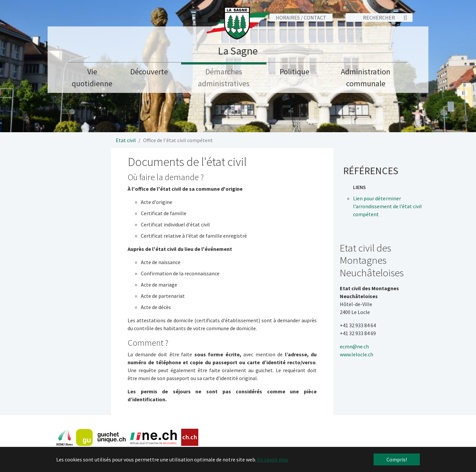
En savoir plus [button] (273, 459)
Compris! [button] (397, 459)
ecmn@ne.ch (354, 346)
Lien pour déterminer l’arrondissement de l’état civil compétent (387, 206)
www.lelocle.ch (357, 354)
